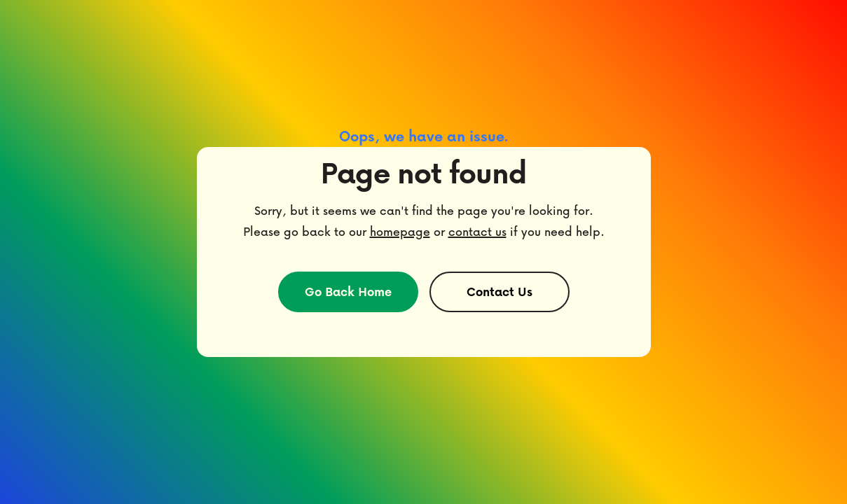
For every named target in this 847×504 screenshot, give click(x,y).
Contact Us (500, 292)
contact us (477, 231)
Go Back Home (348, 292)
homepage (400, 231)
